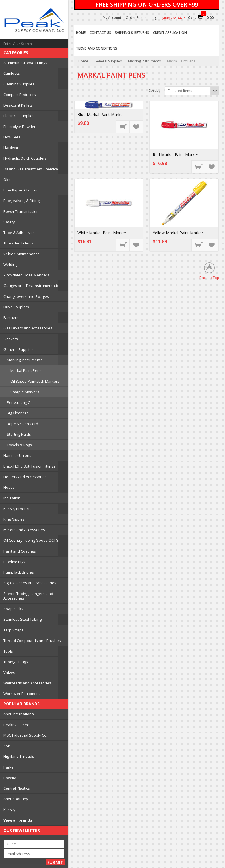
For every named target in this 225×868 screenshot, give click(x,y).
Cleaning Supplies (19, 84)
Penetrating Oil (20, 402)
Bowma (10, 778)
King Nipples (14, 519)
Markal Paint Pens (26, 370)
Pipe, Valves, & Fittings (22, 201)
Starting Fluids (19, 434)
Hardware (12, 148)
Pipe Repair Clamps (20, 190)
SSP (7, 746)
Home (83, 61)
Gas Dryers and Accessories (28, 328)
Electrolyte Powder (19, 127)
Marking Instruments (25, 360)
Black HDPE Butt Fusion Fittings (29, 466)
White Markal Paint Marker (102, 233)
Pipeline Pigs (14, 562)
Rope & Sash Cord (22, 424)
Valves (9, 673)
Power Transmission (21, 211)
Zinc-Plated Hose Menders (26, 275)
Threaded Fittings (18, 243)
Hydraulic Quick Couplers (25, 158)
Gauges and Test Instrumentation (32, 286)
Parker (9, 767)
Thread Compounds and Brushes (32, 641)
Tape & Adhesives (19, 233)
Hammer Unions (17, 455)
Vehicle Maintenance (21, 254)
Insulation (12, 498)
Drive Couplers (16, 307)
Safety (9, 222)
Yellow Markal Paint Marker (178, 233)
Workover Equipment (22, 694)
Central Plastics (17, 788)
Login (155, 18)
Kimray (9, 810)
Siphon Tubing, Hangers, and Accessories (28, 596)
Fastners (11, 317)
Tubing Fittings (16, 662)
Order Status (136, 18)
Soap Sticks (13, 609)
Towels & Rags (19, 445)
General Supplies (18, 349)
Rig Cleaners (18, 413)
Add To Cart (123, 126)
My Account (112, 18)
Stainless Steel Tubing (22, 619)
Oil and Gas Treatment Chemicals (32, 169)
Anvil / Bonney (16, 799)
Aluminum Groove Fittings (25, 63)
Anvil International (19, 714)
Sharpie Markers (25, 392)
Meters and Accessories (24, 530)
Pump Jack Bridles (19, 572)
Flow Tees (12, 137)
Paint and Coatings (20, 551)
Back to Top (209, 277)
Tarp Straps (14, 630)
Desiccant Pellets (18, 105)
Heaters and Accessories (25, 477)
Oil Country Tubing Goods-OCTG (31, 540)
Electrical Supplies (19, 116)
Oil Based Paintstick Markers (35, 381)
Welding (10, 264)
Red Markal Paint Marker (176, 155)
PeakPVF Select (17, 725)
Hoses (9, 487)
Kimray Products (17, 509)
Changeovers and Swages (26, 296)
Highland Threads (19, 756)
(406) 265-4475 (174, 18)
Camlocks (12, 73)
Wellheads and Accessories (27, 683)
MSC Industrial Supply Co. (25, 735)
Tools (8, 651)
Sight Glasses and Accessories (30, 583)
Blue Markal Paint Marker (101, 114)
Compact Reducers (20, 95)
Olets (8, 180)
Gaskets (11, 339)
